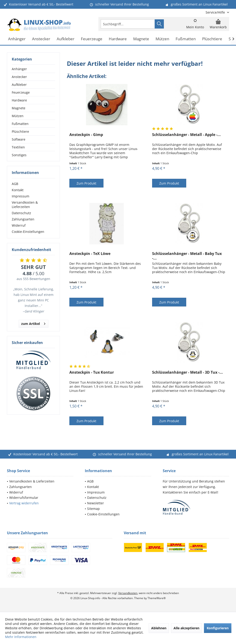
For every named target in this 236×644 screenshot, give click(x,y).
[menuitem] (216, 12)
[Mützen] (162, 39)
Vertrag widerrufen (24, 503)
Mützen (18, 116)
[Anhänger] (17, 39)
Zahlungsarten (23, 219)
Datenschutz (21, 213)
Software (19, 139)
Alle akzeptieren (186, 628)
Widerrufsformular (24, 498)
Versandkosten (128, 593)
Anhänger (19, 69)
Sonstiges (19, 155)
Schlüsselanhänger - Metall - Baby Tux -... (187, 256)
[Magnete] (141, 39)
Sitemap (93, 509)
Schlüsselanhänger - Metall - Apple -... (186, 135)
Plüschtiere (20, 131)
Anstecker (19, 77)
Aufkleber (19, 85)
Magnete (19, 108)
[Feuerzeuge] (92, 39)
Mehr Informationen (21, 637)
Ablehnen (159, 628)
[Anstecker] (41, 39)
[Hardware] (118, 39)
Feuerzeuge (21, 92)
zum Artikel (33, 323)
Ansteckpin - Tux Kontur (92, 372)
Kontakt (18, 190)
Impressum (21, 196)
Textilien (18, 147)
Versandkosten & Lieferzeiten (25, 205)
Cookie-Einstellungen (28, 232)
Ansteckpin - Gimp (86, 135)
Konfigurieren (218, 628)
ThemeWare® (157, 598)
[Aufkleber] (66, 39)
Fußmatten (20, 124)
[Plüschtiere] (212, 39)
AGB (15, 184)
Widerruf (19, 225)
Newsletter (96, 503)
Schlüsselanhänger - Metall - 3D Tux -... (187, 372)
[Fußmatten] (186, 39)
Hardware (19, 100)
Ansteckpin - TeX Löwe (90, 254)
